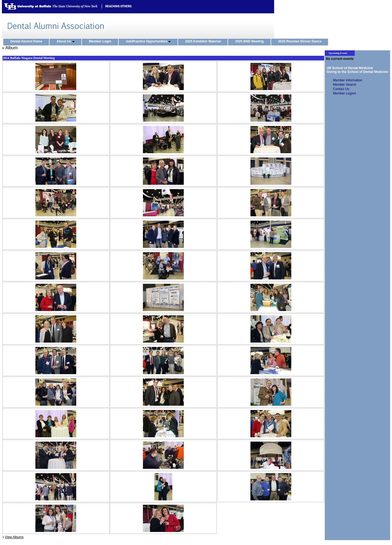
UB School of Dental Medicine (349, 68)
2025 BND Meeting (251, 42)
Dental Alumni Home (27, 42)
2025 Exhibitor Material (204, 42)
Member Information (347, 80)
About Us (67, 42)
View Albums (14, 537)
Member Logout (344, 93)
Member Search (344, 85)
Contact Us (341, 89)
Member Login (101, 42)
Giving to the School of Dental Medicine (356, 72)
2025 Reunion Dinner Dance (301, 42)
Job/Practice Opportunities (150, 42)
